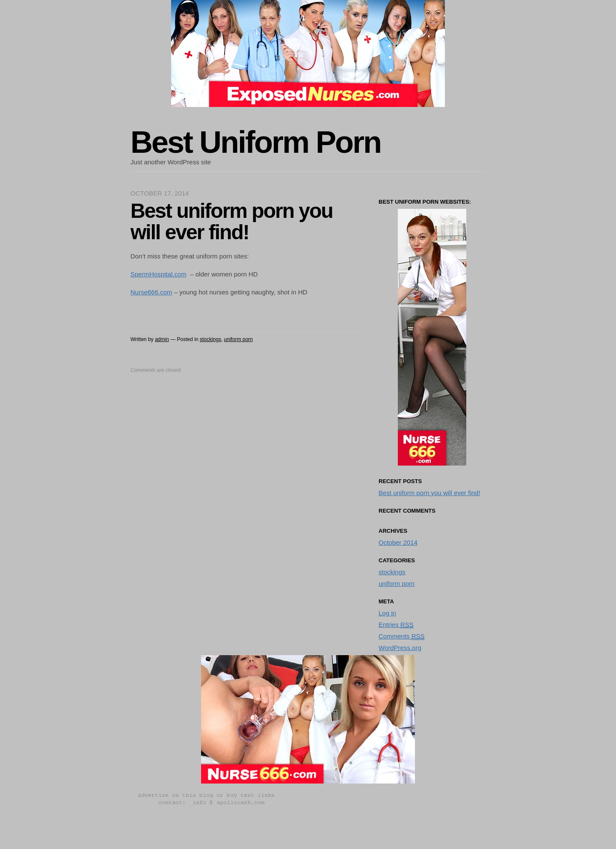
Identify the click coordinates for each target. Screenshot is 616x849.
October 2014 (398, 542)
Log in (387, 613)
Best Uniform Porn (256, 142)
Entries (396, 625)
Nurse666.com (151, 292)
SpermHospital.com (158, 274)
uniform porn (238, 339)
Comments (402, 636)
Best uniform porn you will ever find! (429, 493)
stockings (210, 339)
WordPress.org (400, 648)
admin (162, 339)
